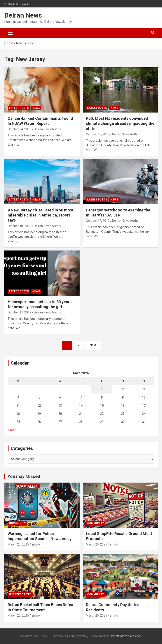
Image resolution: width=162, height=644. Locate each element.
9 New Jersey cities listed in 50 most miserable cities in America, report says (41, 215)
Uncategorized (20, 594)
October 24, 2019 (19, 129)
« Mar (12, 430)
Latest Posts (19, 108)
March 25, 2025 (18, 544)
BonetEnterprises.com (126, 636)
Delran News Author (48, 129)
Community (17, 523)
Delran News (23, 15)
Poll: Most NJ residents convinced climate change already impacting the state (120, 123)
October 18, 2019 (98, 134)
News (36, 108)
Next (93, 345)
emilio (36, 544)
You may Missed (24, 476)
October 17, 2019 (98, 221)
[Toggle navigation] (10, 33)
